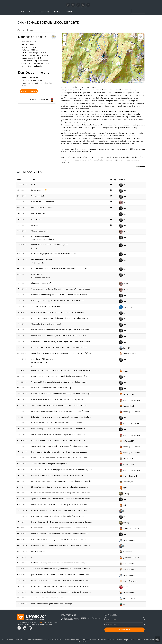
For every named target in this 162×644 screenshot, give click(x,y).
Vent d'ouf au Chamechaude (43, 202)
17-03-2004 (22, 522)
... (70, 362)
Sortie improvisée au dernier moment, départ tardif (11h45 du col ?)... (60, 434)
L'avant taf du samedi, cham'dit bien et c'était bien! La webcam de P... (60, 318)
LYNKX (39, 623)
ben (123, 511)
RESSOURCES (44, 12)
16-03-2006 (22, 475)
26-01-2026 (22, 196)
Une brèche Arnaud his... (41, 278)
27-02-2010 (22, 411)
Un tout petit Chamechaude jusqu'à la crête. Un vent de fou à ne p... (59, 382)
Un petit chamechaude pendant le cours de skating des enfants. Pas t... (60, 268)
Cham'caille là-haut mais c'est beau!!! (46, 324)
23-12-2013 (22, 347)
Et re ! (34, 184)
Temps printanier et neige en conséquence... (49, 464)
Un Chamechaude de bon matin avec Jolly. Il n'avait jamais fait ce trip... (60, 440)
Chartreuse (100, 18)
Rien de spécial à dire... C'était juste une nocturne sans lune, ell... (58, 475)
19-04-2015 (22, 312)
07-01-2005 (22, 493)
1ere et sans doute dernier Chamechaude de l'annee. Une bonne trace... (61, 289)
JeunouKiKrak (127, 406)
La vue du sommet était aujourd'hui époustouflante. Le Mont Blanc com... (61, 592)
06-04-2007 (22, 464)
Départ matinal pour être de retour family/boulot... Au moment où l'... (59, 376)
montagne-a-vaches (44, 99)
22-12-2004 (22, 516)
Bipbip (124, 371)
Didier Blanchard (128, 476)
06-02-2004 (22, 539)
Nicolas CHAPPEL (128, 354)
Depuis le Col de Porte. (134, 18)
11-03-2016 (22, 301)
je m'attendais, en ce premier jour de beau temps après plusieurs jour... (61, 574)
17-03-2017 (22, 289)
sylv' (123, 488)
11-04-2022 (22, 202)
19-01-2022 (22, 213)
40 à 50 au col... (38, 263)
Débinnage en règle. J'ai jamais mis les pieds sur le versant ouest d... (59, 452)
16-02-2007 (22, 469)
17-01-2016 (22, 306)
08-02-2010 (22, 417)
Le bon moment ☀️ (39, 190)
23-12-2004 (22, 510)
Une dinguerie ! (37, 196)
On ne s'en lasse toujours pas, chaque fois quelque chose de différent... (61, 504)
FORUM (69, 12)
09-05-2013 (22, 353)
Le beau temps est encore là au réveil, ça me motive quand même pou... (61, 411)
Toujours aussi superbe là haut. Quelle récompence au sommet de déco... (61, 569)
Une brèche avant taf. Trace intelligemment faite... (43, 238)
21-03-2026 (22, 184)
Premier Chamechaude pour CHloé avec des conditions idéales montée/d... (62, 295)
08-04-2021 (22, 231)
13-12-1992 (22, 604)
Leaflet (136, 82)
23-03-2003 (22, 557)
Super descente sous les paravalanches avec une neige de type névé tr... (61, 353)
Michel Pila (125, 307)
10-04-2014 (22, 330)
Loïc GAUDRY (127, 441)
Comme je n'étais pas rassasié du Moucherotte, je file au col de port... (60, 458)
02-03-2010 (22, 405)
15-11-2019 (22, 259)
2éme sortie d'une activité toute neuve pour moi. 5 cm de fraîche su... (60, 405)
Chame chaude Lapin (40, 231)
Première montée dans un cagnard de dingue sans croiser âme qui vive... (61, 341)
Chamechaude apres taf (41, 283)
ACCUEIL (21, 12)
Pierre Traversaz (128, 563)
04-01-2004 (22, 551)
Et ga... (34, 248)
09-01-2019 (22, 274)
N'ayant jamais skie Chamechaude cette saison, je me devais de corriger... (62, 394)
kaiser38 (125, 348)
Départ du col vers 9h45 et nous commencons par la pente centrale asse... (62, 522)
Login (133, 2)
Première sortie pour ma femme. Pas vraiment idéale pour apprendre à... (61, 545)
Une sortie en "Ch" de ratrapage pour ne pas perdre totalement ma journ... (62, 469)
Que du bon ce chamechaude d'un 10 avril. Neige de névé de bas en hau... (61, 330)
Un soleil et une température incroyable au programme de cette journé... (61, 493)
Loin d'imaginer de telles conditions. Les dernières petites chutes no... (60, 534)
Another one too (38, 213)
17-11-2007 (22, 452)
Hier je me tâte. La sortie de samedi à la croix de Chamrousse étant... (60, 347)
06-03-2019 (22, 268)
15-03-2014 (22, 336)
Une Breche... (37, 219)
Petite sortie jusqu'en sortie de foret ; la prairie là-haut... (55, 253)
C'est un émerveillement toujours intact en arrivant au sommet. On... (59, 539)
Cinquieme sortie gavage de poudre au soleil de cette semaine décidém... (61, 370)
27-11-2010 (22, 388)
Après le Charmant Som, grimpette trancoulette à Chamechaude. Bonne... (61, 499)
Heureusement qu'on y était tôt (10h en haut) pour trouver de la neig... (60, 586)
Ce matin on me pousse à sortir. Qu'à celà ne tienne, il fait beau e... (59, 423)
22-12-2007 (22, 446)
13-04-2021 (22, 225)
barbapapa (126, 552)
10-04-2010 (22, 399)
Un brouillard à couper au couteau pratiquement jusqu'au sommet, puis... (61, 528)
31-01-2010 (22, 423)
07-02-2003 (22, 574)
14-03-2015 (22, 318)
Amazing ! (35, 225)
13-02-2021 (22, 245)
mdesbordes (126, 464)
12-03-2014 (22, 341)
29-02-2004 (22, 528)
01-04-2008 (22, 440)
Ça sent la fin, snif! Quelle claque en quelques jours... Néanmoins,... (58, 312)
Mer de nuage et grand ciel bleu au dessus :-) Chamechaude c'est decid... (61, 481)
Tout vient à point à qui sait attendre (46, 306)
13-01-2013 (22, 359)
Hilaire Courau (127, 540)
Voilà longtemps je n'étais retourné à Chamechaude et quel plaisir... (59, 429)
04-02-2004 (22, 545)
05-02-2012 (22, 376)
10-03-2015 (22, 324)
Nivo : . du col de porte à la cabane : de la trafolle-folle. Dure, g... (57, 516)
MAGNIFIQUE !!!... (38, 551)
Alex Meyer (126, 482)
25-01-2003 (22, 586)
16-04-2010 (22, 394)
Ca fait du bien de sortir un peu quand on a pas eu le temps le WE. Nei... (61, 580)
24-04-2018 (22, 283)
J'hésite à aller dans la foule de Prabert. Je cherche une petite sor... (59, 399)
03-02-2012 (22, 382)
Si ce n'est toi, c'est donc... (42, 207)
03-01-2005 (22, 499)
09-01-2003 (22, 598)
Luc (123, 185)
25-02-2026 (22, 190)
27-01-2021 (22, 253)
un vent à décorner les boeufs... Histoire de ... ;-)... (52, 388)
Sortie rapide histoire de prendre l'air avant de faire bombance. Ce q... (60, 446)
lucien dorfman (127, 598)
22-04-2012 (22, 370)
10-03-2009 (22, 429)
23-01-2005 (22, 487)
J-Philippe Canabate (129, 528)
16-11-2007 (22, 458)
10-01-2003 (22, 592)
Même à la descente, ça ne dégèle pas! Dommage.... (53, 604)
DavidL (124, 587)
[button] (103, 56)
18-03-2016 (22, 295)
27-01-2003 (22, 580)
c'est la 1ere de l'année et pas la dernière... (49, 598)
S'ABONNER (124, 630)
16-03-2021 (22, 237)
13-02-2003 (22, 569)
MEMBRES (58, 12)
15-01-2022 (22, 219)
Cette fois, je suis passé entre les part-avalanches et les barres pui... (60, 563)
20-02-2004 (22, 534)
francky (124, 493)
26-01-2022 (22, 207)
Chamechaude (114, 18)
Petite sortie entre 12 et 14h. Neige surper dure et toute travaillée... (60, 510)
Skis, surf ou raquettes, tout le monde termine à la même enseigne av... (61, 487)
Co (122, 604)
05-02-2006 (22, 481)
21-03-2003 (22, 563)
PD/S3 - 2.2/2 (36, 80)
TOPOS (32, 12)
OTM (142, 82)
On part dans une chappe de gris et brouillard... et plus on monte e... (59, 336)
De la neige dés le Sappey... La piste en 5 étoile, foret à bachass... (58, 301)
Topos (89, 18)
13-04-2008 (22, 434)
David (123, 202)
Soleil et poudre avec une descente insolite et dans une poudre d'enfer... (61, 417)
